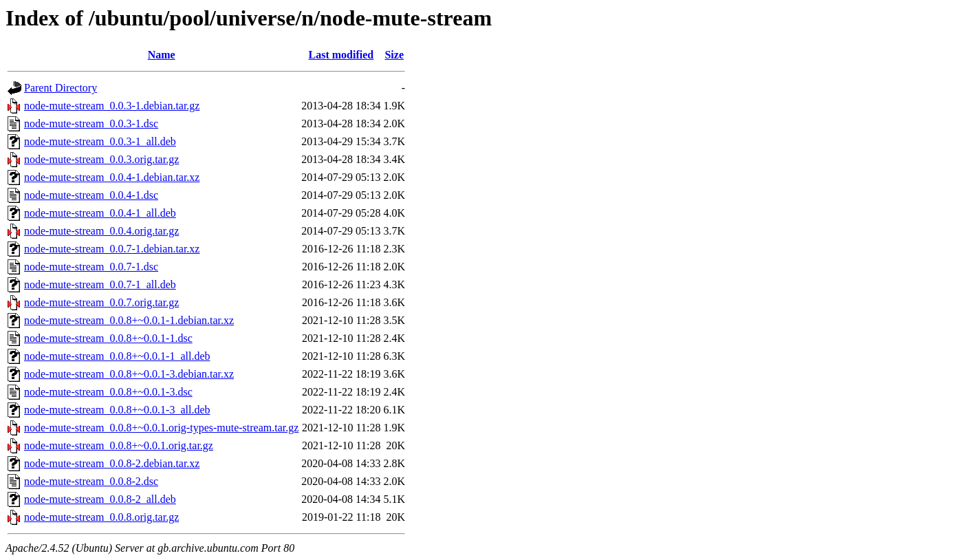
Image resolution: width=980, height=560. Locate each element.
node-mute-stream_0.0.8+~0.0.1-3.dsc (108, 392)
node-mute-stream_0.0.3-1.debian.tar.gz (112, 106)
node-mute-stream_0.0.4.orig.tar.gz (101, 231)
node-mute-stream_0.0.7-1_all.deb (100, 284)
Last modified (341, 55)
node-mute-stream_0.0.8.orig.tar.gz (101, 517)
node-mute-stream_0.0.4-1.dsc (91, 195)
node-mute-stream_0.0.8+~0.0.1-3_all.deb (117, 410)
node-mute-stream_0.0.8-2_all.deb (100, 499)
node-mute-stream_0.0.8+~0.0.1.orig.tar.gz (119, 445)
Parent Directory (61, 88)
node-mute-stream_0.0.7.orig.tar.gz (101, 302)
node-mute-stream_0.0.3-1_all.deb (100, 141)
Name (162, 55)
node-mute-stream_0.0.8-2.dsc (91, 481)
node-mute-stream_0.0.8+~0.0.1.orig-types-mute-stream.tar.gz (161, 428)
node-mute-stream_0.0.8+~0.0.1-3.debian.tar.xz (129, 374)
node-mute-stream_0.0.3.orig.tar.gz (101, 159)
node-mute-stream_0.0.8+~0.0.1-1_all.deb (117, 356)
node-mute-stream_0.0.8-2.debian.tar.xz (112, 463)
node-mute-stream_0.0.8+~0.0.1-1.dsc (108, 338)
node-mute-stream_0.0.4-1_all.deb (100, 213)
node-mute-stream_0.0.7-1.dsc (91, 267)
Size (394, 55)
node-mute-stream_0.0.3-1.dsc (91, 123)
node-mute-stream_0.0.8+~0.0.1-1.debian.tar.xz (129, 320)
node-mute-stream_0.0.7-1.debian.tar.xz (112, 249)
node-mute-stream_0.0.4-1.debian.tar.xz (112, 177)
